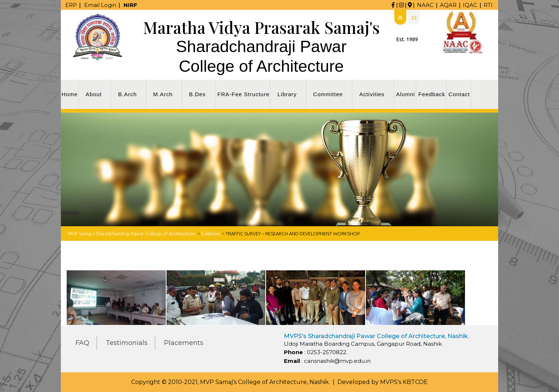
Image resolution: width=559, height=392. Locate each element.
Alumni (406, 94)
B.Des (198, 94)
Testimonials (127, 343)
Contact (459, 94)
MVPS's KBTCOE (404, 382)
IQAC (470, 5)
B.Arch (127, 94)
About (94, 94)
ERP (71, 5)
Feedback (432, 94)
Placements (184, 343)
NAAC (425, 5)
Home (70, 94)
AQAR (448, 5)
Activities (372, 94)
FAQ (82, 343)
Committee (328, 94)
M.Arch (163, 94)
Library (287, 94)
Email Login (100, 5)
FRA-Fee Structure (244, 94)
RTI (488, 5)
